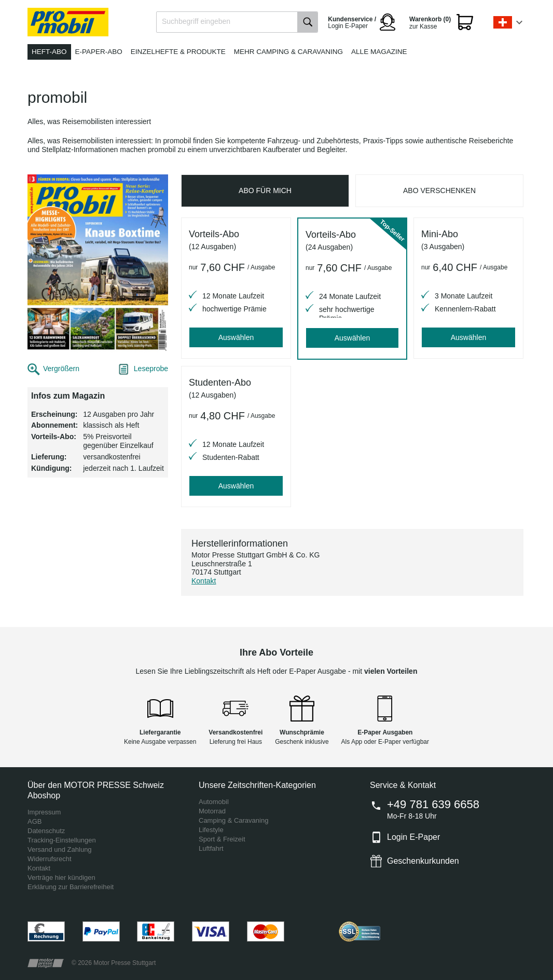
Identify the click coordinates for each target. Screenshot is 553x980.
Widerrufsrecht (50, 859)
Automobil (214, 802)
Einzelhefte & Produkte (178, 52)
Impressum (44, 812)
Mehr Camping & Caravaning (288, 52)
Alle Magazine (379, 52)
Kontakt (204, 581)
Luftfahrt (211, 848)
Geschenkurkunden (423, 861)
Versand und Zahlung (60, 849)
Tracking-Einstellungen (62, 840)
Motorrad (212, 811)
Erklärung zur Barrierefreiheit (71, 887)
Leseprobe (151, 369)
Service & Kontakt (403, 785)
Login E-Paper (413, 837)
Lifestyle (211, 830)
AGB (34, 821)
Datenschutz (46, 831)
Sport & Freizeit (222, 839)
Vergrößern (61, 369)
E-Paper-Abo (99, 52)
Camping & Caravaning (233, 820)
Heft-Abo (49, 52)
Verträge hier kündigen (61, 877)
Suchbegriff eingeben (196, 21)
